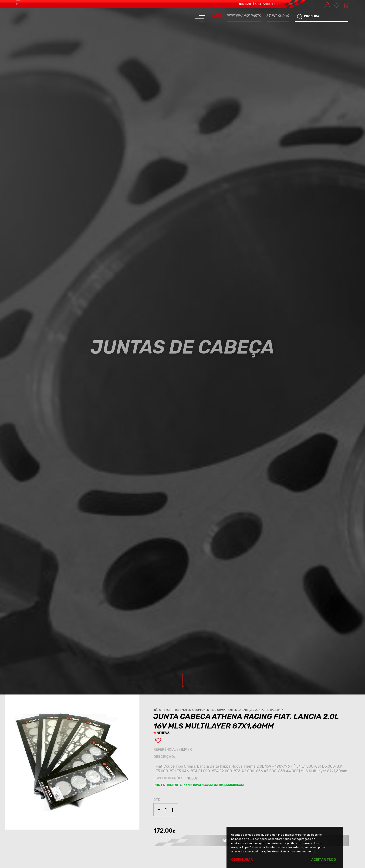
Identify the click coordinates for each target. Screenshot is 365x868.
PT (18, 4)
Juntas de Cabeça (269, 710)
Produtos (173, 710)
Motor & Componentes (199, 710)
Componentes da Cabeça (236, 710)
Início (159, 710)
